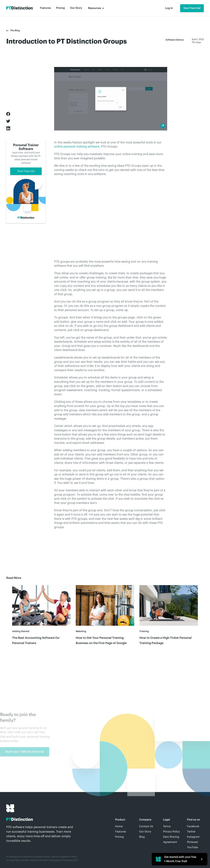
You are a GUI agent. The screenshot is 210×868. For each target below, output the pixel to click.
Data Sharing (171, 837)
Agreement (170, 842)
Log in (169, 8)
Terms (167, 826)
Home (119, 826)
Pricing (60, 8)
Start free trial (192, 8)
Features (45, 8)
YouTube (192, 847)
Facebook (193, 826)
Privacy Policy (171, 832)
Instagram (193, 837)
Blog (142, 837)
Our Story (76, 8)
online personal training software (77, 147)
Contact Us (146, 826)
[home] (20, 8)
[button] (96, 8)
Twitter (191, 832)
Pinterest (193, 842)
